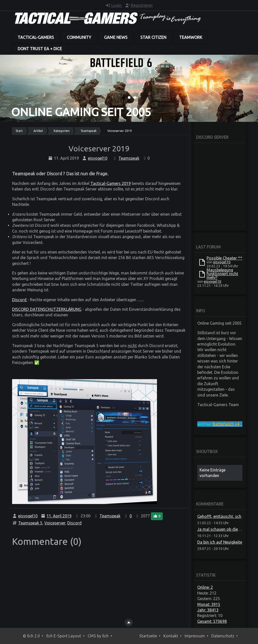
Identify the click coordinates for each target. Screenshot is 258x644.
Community (79, 37)
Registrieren (139, 5)
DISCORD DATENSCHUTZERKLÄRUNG (47, 309)
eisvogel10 (98, 158)
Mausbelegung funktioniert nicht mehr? (222, 274)
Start (19, 131)
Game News (116, 37)
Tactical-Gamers (36, 37)
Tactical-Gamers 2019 (111, 183)
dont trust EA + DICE (40, 49)
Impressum (195, 636)
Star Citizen (153, 37)
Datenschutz (223, 636)
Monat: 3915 (209, 604)
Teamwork (191, 37)
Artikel (38, 131)
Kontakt (171, 636)
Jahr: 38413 (208, 610)
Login (114, 5)
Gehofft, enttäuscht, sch (219, 516)
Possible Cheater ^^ (224, 258)
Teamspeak (88, 131)
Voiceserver (55, 523)
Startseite (148, 636)
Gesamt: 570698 (212, 621)
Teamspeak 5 (30, 523)
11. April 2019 (59, 516)
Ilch (105, 636)
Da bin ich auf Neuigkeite (220, 542)
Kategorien (62, 131)
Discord (20, 300)
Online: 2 (205, 587)
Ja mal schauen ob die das (221, 529)
